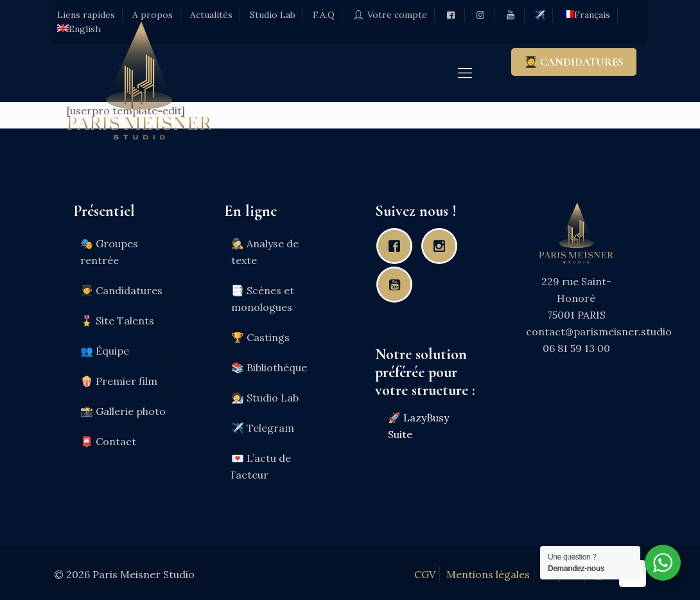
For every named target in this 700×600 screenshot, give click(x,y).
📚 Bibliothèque (269, 367)
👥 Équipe (105, 351)
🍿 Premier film (119, 381)
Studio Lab (273, 15)
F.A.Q (324, 15)
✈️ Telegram (263, 428)
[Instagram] (442, 246)
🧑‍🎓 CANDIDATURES (574, 62)
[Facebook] (398, 246)
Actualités (211, 15)
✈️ (540, 15)
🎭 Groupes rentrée (109, 252)
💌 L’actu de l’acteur (261, 466)
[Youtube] (398, 285)
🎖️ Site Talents (117, 321)
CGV (425, 574)
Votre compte (389, 15)
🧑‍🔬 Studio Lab (265, 398)
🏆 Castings (260, 337)
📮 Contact (108, 441)
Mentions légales (488, 574)
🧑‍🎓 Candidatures (121, 290)
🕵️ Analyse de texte (265, 252)
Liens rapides (86, 15)
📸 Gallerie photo (123, 411)
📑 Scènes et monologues (263, 299)
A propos (153, 15)
